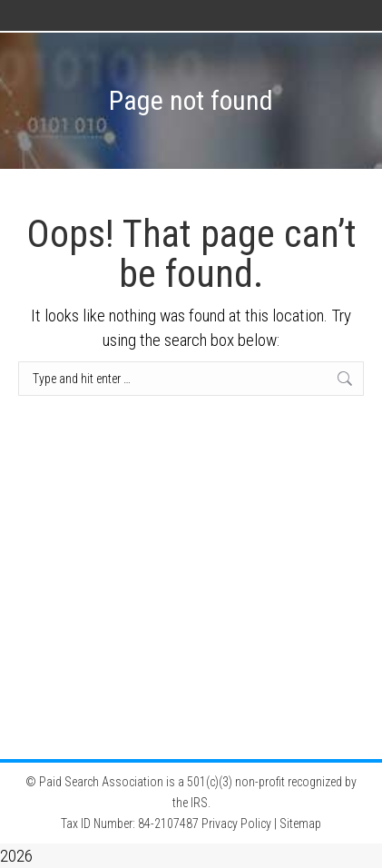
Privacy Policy (236, 824)
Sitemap (300, 824)
